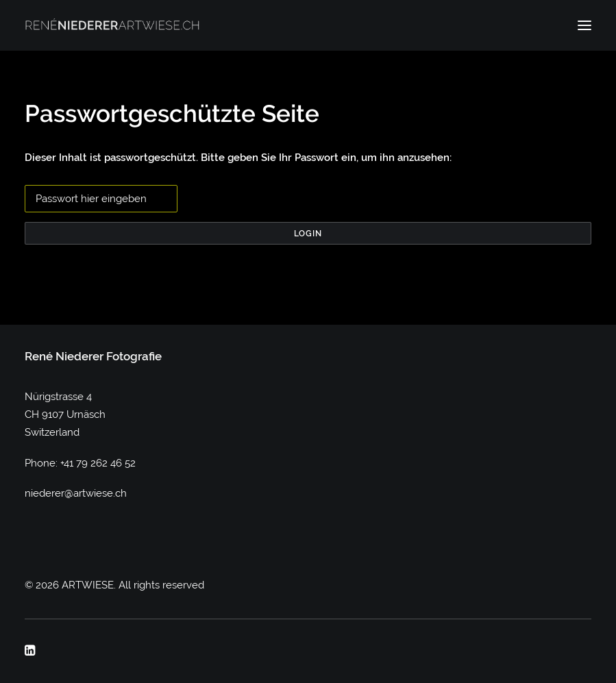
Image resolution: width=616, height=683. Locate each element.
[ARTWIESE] (112, 25)
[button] (584, 25)
